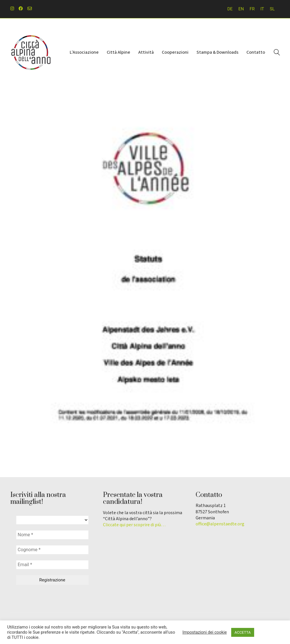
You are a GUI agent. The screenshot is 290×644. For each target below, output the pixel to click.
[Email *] (52, 565)
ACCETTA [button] (243, 632)
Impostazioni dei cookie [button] (205, 632)
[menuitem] (230, 9)
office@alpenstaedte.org (220, 524)
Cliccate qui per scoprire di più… (134, 525)
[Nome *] (52, 535)
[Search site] (277, 53)
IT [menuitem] (262, 9)
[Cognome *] (52, 550)
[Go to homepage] (30, 53)
